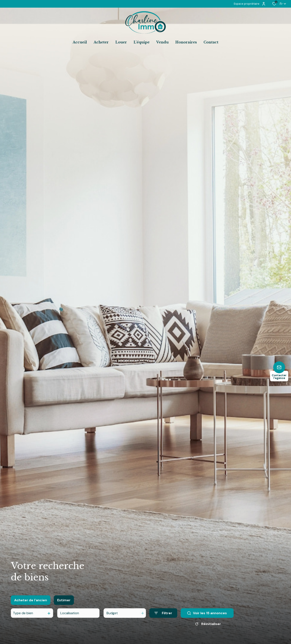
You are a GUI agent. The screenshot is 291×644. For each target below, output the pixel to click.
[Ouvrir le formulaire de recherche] (163, 617)
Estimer (64, 604)
